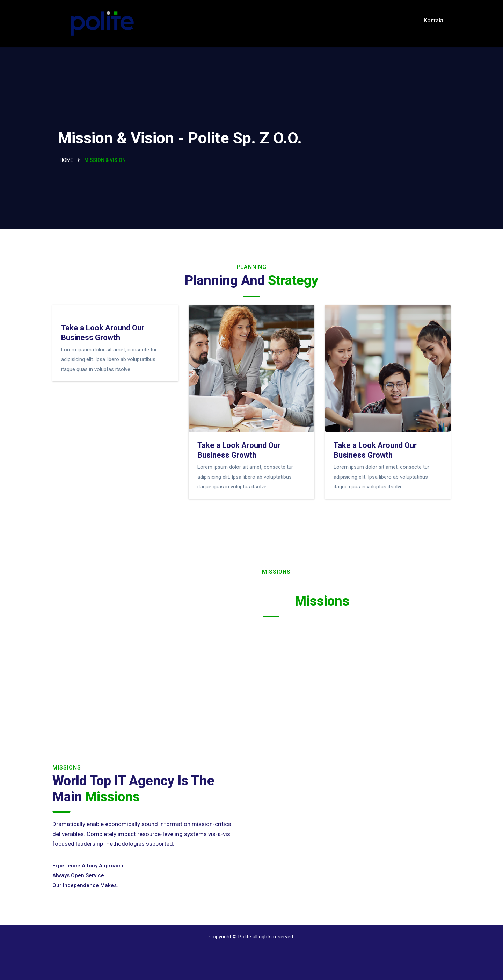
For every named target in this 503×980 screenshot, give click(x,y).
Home (67, 160)
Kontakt (433, 20)
